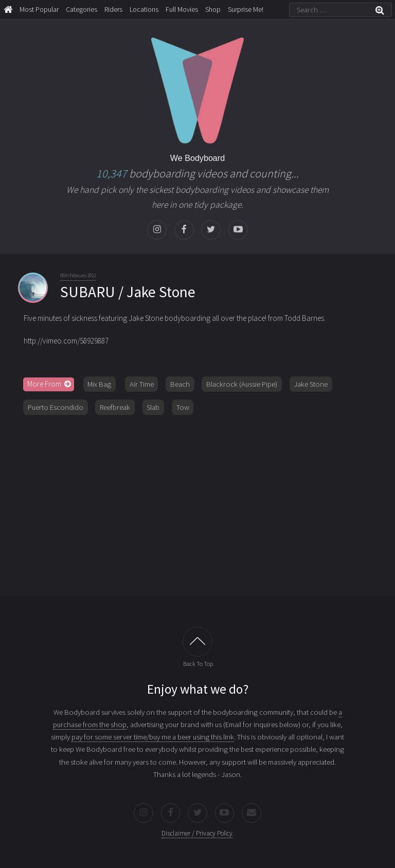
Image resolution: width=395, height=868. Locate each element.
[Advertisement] (197, 502)
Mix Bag (99, 384)
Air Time (142, 384)
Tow (183, 407)
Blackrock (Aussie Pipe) (242, 384)
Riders (113, 9)
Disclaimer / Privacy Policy (197, 833)
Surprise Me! (246, 9)
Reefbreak (115, 407)
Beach (180, 384)
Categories (82, 9)
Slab (153, 407)
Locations (144, 9)
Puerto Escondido (56, 407)
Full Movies (182, 9)
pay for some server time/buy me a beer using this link (153, 737)
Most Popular (39, 9)
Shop (213, 9)
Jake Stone (311, 384)
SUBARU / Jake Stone (128, 292)
